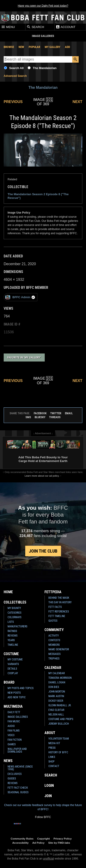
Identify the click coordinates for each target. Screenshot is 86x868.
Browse (9, 47)
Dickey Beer (56, 701)
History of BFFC (58, 752)
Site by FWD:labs (59, 843)
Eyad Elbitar (56, 710)
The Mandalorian (45, 68)
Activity (54, 636)
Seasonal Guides (18, 792)
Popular (34, 47)
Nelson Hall (56, 715)
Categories (14, 613)
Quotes (53, 621)
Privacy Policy (62, 839)
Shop (51, 762)
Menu (8, 27)
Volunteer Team (59, 739)
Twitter (56, 413)
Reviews (12, 636)
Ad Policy (38, 843)
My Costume (15, 659)
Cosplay (13, 673)
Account (65, 27)
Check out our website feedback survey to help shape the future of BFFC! (43, 807)
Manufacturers (17, 626)
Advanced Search (15, 76)
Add (67, 47)
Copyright (43, 839)
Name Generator (59, 649)
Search (35, 27)
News (8, 761)
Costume (11, 654)
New (21, 47)
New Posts (14, 693)
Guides (12, 779)
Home (8, 592)
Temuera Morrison (60, 678)
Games (12, 744)
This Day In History (60, 602)
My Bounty (14, 608)
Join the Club (43, 551)
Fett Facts (55, 607)
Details (12, 669)
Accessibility (20, 843)
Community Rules (22, 839)
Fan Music (14, 721)
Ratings (12, 631)
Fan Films (14, 731)
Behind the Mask (59, 598)
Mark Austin (56, 696)
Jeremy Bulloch (59, 724)
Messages (54, 654)
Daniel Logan (57, 682)
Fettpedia (53, 592)
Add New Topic (17, 697)
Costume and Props (61, 719)
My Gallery (53, 47)
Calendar (53, 668)
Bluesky (40, 417)
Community (54, 630)
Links (52, 757)
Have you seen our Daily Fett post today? (43, 6)
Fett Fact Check (18, 788)
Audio (11, 726)
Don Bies (54, 687)
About (50, 733)
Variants (13, 664)
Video (11, 735)
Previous (13, 102)
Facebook (40, 413)
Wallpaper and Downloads (17, 750)
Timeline (13, 645)
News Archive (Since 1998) (20, 768)
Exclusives (15, 774)
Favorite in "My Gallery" (24, 357)
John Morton (57, 692)
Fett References (59, 612)
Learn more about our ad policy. (42, 476)
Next (77, 102)
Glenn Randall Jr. (60, 705)
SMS (28, 417)
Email (69, 413)
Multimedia (13, 706)
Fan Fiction (15, 740)
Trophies (54, 659)
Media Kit (54, 743)
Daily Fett (14, 712)
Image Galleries (18, 717)
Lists (11, 622)
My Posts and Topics (21, 688)
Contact (54, 766)
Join (48, 796)
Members (54, 645)
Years (11, 640)
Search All (16, 68)
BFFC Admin (20, 297)
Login (49, 786)
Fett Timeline (57, 616)
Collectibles (15, 602)
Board (9, 682)
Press (52, 748)
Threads (55, 417)
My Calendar (57, 673)
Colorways (14, 617)
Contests (54, 640)
